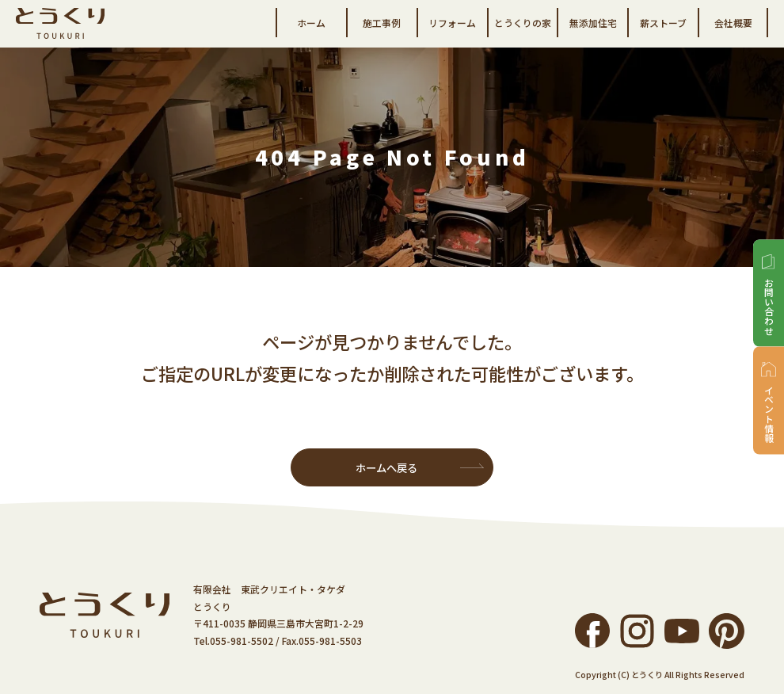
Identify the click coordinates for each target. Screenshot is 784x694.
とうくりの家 (523, 23)
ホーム (311, 23)
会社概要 (733, 23)
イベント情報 (769, 414)
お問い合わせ (769, 306)
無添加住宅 (593, 23)
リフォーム (452, 23)
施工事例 (382, 23)
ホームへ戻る (386, 467)
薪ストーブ (663, 23)
